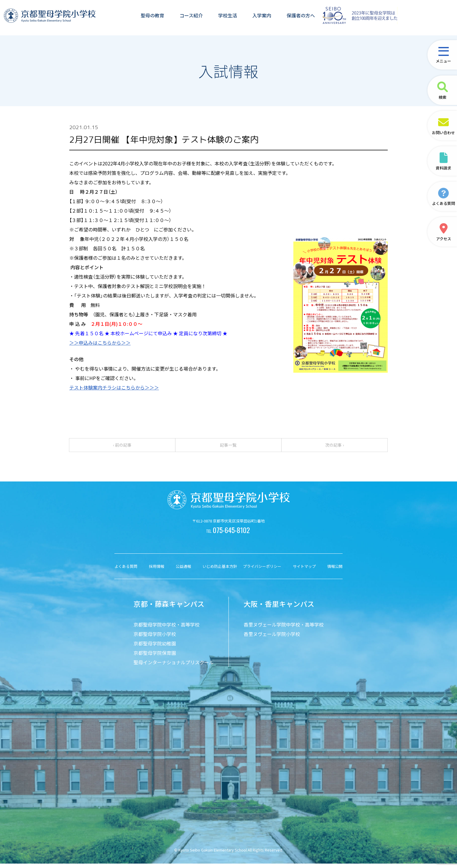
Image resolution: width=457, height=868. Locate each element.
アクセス (443, 232)
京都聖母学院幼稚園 (155, 648)
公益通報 (183, 571)
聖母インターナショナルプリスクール (174, 667)
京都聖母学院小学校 (155, 638)
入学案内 (262, 17)
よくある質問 (443, 197)
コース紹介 (191, 17)
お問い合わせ (443, 126)
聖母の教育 (152, 17)
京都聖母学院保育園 (155, 657)
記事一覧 (228, 447)
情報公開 (335, 571)
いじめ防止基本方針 (220, 571)
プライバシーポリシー (262, 571)
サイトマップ (304, 571)
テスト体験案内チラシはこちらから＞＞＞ (114, 387)
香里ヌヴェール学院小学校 (272, 638)
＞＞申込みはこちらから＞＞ (100, 343)
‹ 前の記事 (122, 447)
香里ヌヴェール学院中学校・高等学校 (284, 629)
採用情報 (157, 571)
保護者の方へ (300, 17)
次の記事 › (334, 447)
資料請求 (443, 161)
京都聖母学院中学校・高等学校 (167, 629)
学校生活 (227, 17)
